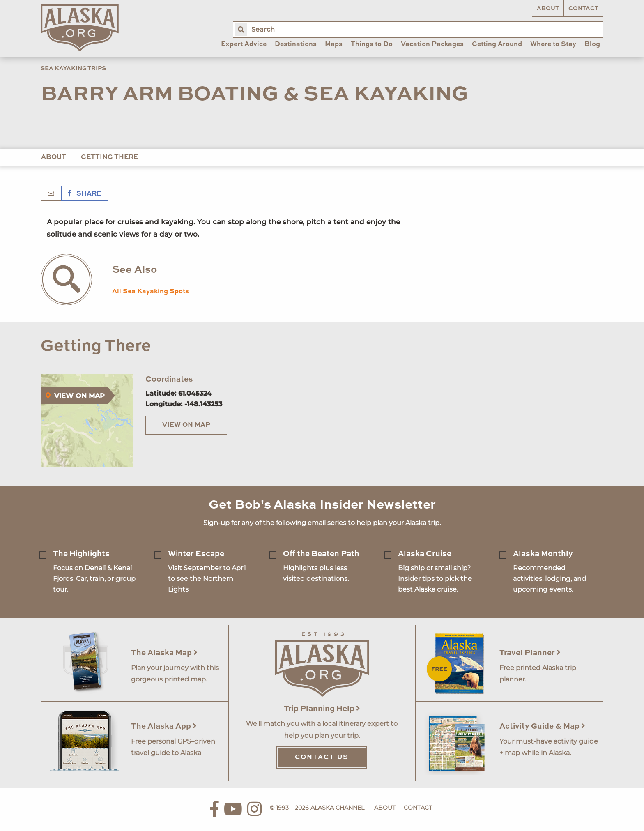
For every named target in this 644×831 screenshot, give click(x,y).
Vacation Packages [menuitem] (432, 44)
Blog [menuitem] (592, 44)
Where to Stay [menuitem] (553, 44)
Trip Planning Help (322, 709)
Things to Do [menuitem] (372, 44)
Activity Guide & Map (542, 726)
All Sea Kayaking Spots (151, 292)
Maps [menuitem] (334, 44)
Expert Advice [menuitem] (244, 44)
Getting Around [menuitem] (497, 44)
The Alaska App (164, 726)
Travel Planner (530, 653)
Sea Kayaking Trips (73, 69)
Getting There (109, 157)
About (548, 9)
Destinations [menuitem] (296, 44)
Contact (583, 9)
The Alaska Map (164, 653)
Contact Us (322, 757)
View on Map (186, 425)
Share (85, 194)
